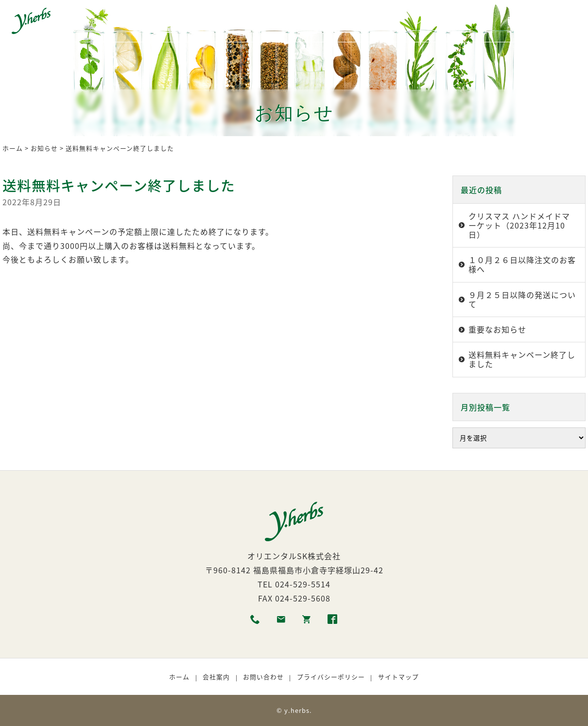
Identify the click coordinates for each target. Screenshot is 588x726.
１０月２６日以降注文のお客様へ (522, 264)
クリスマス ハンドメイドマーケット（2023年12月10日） (519, 225)
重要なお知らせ (497, 329)
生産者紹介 (232, 21)
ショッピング (437, 21)
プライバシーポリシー (331, 677)
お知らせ (44, 148)
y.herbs (297, 710)
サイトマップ (398, 677)
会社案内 (216, 677)
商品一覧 (141, 21)
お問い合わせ (263, 677)
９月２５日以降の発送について (522, 299)
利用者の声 (339, 21)
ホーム (102, 21)
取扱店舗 (386, 21)
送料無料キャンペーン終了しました (522, 359)
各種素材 (185, 21)
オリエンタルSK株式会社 (294, 556)
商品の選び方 (285, 21)
